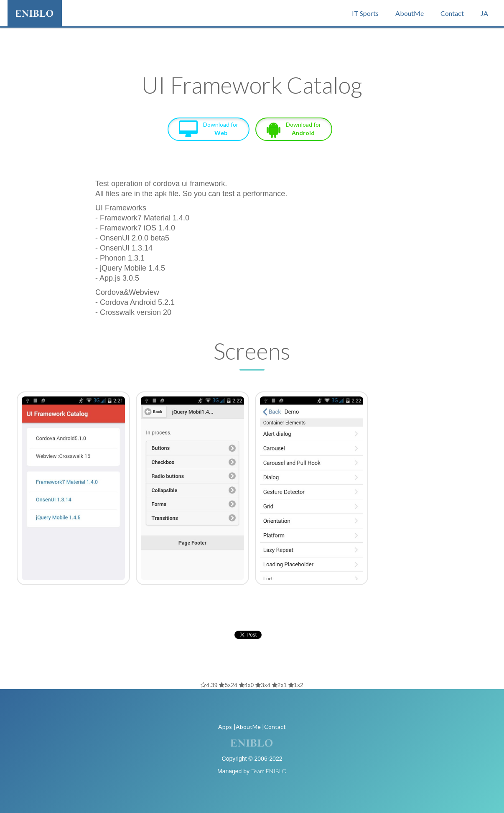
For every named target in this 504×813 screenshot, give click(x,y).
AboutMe (410, 13)
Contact (452, 13)
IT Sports (365, 13)
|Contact (274, 727)
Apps (225, 727)
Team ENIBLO (269, 771)
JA (484, 13)
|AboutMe (247, 727)
